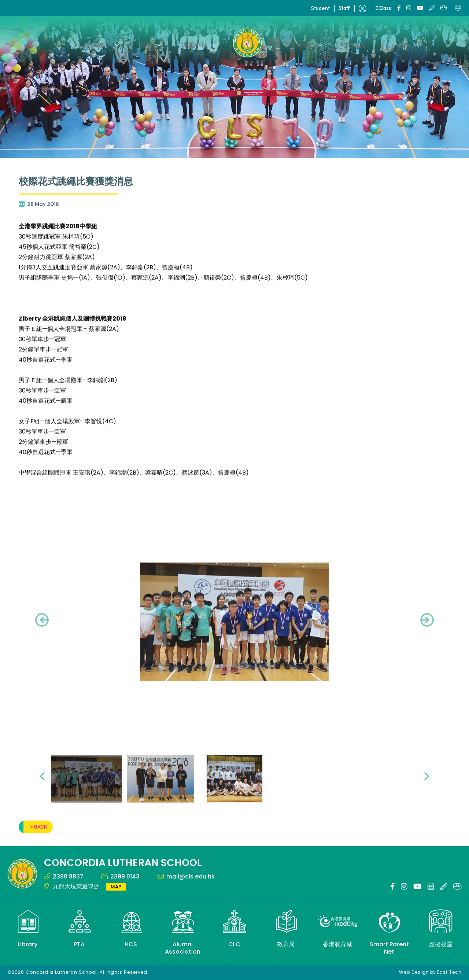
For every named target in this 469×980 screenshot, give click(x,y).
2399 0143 (125, 876)
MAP (116, 887)
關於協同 (110, 43)
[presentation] (42, 632)
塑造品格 (299, 43)
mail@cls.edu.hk (191, 876)
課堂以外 (196, 43)
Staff (344, 8)
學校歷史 (348, 43)
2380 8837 (68, 876)
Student (320, 8)
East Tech (449, 972)
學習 (153, 43)
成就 (391, 43)
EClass (383, 8)
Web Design (414, 972)
